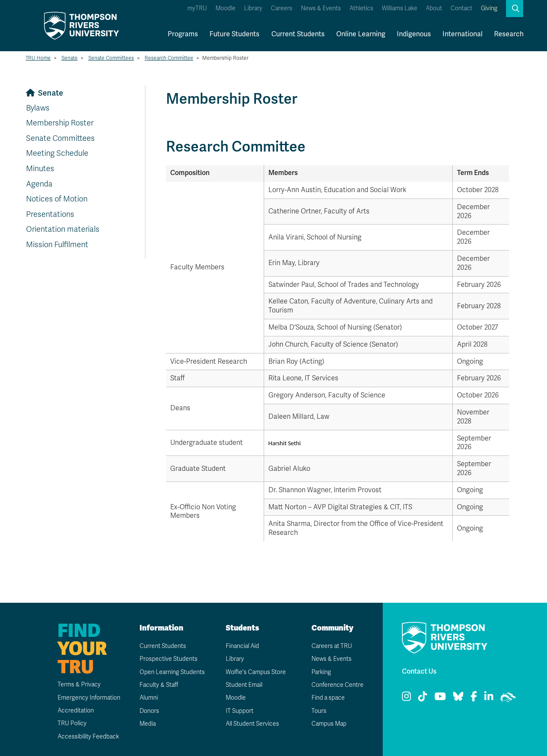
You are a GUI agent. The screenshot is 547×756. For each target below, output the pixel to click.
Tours (319, 711)
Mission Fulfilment (57, 245)
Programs (183, 34)
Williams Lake (400, 8)
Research (509, 34)
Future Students (234, 34)
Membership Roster (60, 123)
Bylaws (38, 108)
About (434, 8)
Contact (461, 8)
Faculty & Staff (159, 685)
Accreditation (76, 711)
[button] (515, 9)
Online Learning (361, 34)
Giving (489, 8)
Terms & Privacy (79, 684)
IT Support (240, 711)
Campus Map (329, 724)
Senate (70, 58)
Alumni (149, 698)
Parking (321, 672)
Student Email (244, 685)
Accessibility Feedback (88, 737)
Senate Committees (111, 58)
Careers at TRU (332, 646)
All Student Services (252, 724)
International (463, 34)
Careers (282, 8)
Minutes (40, 169)
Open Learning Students (172, 672)
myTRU (197, 8)
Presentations (50, 214)
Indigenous (414, 34)
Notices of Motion (57, 199)
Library (253, 8)
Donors (149, 711)
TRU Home (38, 58)
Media (148, 724)
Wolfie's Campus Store (256, 672)
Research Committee (169, 58)
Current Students (298, 34)
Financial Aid (242, 646)
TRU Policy (72, 723)
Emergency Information (89, 698)
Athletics (361, 8)
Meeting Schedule (57, 153)
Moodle (225, 8)
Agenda (39, 184)
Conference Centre (338, 685)
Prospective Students (169, 659)
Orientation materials (63, 229)
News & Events (321, 8)
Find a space (328, 698)
